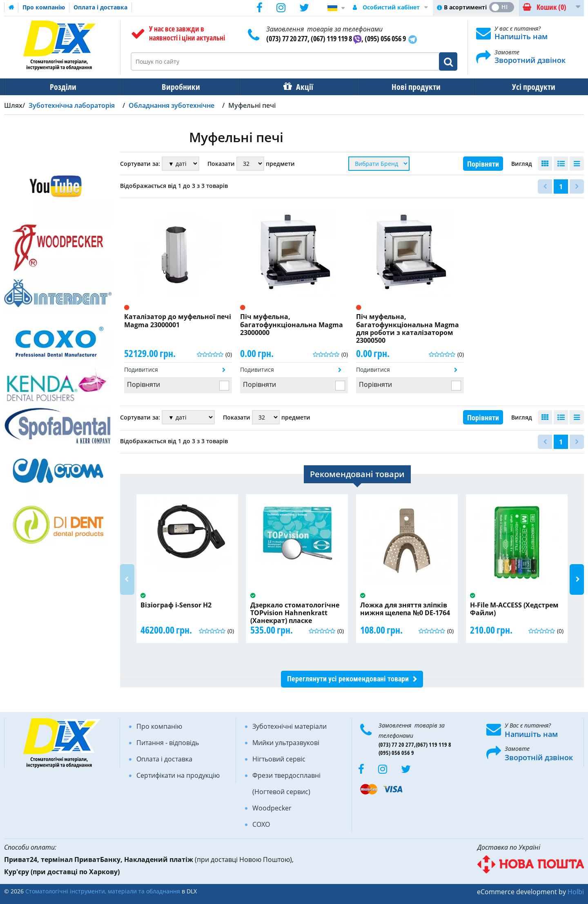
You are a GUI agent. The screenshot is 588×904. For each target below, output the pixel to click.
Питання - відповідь (168, 743)
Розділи (62, 87)
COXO (261, 824)
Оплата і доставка (100, 7)
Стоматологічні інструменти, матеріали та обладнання (103, 891)
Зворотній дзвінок (539, 757)
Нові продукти (410, 87)
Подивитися (141, 369)
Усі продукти (526, 87)
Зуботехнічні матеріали (290, 726)
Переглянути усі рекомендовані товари (348, 679)
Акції (301, 87)
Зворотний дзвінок (530, 60)
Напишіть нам (521, 36)
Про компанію (44, 7)
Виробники (178, 87)
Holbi (576, 892)
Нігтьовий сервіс (279, 759)
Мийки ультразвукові (286, 743)
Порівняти (483, 164)
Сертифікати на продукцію (178, 775)
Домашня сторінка (11, 7)
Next (577, 579)
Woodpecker (272, 808)
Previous (127, 579)
